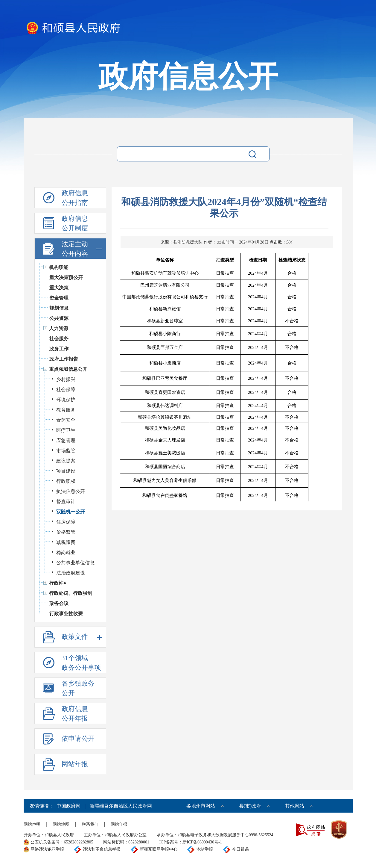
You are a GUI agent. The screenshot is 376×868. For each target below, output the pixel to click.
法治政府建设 (71, 573)
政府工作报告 (64, 359)
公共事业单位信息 (75, 563)
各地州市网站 (201, 806)
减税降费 (66, 542)
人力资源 (59, 328)
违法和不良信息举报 (102, 849)
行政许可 (59, 583)
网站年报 (119, 824)
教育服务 (66, 410)
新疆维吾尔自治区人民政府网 (121, 806)
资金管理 (59, 298)
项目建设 (66, 471)
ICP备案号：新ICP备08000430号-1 (191, 842)
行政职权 (66, 481)
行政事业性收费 (66, 614)
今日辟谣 (240, 849)
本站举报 (205, 849)
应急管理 (66, 440)
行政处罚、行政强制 (71, 593)
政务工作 (59, 349)
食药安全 (66, 420)
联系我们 (90, 824)
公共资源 (59, 318)
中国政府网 (68, 806)
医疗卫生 (66, 430)
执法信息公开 (71, 491)
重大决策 (59, 288)
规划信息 (59, 308)
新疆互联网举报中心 (159, 849)
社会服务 (59, 339)
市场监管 (66, 451)
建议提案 (66, 461)
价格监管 (66, 532)
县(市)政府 (250, 806)
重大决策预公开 (66, 278)
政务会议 (59, 603)
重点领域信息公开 (68, 369)
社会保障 (66, 390)
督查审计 (66, 502)
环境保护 (66, 400)
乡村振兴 (66, 379)
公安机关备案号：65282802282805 (62, 842)
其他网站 (295, 806)
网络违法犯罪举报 (47, 849)
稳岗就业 (66, 552)
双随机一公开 (71, 512)
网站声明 (32, 824)
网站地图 (61, 824)
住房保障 (66, 522)
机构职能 (59, 267)
